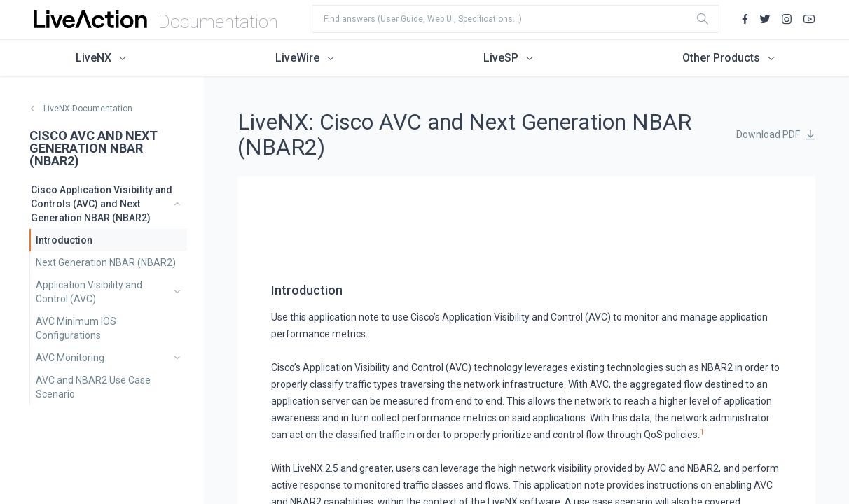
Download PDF (768, 134)
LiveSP (501, 58)
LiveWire (297, 58)
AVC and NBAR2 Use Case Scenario (93, 387)
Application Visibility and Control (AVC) (89, 292)
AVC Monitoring (70, 358)
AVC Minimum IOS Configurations (76, 328)
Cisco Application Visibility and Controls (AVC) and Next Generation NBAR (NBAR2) (102, 204)
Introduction (64, 240)
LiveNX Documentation (88, 108)
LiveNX (94, 58)
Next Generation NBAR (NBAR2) (106, 262)
